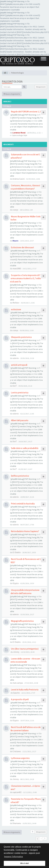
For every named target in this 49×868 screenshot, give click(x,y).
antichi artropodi (19, 365)
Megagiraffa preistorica (22, 621)
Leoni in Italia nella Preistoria (24, 690)
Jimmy (16, 652)
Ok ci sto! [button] (25, 863)
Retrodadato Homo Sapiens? (25, 531)
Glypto (16, 583)
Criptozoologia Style (19, 135)
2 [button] (41, 839)
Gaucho (16, 693)
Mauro (15, 241)
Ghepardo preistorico (21, 337)
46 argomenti (41, 87)
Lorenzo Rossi (19, 133)
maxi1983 (17, 268)
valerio (16, 358)
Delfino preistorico (20, 476)
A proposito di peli (20, 699)
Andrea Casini (19, 179)
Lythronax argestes (20, 758)
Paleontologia (12, 82)
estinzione (16, 309)
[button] (45, 838)
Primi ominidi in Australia (23, 504)
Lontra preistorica (19, 393)
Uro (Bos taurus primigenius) (25, 649)
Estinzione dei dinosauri (22, 247)
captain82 (17, 792)
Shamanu (17, 823)
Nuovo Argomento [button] (12, 94)
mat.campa (18, 683)
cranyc (15, 210)
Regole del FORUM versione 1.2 (26, 112)
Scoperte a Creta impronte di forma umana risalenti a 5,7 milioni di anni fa (25, 278)
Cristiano (17, 751)
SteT (15, 386)
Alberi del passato (19, 420)
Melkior (16, 303)
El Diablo (17, 552)
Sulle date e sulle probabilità (24, 448)
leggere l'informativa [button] (14, 857)
